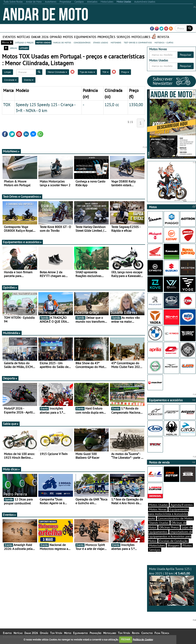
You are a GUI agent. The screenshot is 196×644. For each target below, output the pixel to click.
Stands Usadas (159, 523)
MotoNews (11, 151)
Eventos (9, 37)
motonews (116, 42)
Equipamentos (85, 37)
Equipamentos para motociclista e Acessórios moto (168, 514)
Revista (163, 37)
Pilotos (187, 545)
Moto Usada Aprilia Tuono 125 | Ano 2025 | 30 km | (172, 586)
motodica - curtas (164, 42)
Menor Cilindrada (57, 72)
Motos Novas (158, 509)
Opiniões (10, 287)
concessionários (82, 42)
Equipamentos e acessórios (22, 242)
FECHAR (126, 639)
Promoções (106, 37)
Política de (143, 639)
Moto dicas (12, 469)
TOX (105, 72)
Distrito (29, 80)
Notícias (23, 37)
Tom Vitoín (56, 633)
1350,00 (136, 105)
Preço (125, 72)
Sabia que (11, 424)
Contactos (147, 633)
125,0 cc (112, 105)
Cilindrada (10, 80)
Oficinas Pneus (169, 527)
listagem (24, 48)
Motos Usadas (158, 505)
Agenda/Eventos (182, 505)
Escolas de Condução (173, 541)
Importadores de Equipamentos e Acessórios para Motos (170, 536)
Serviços (123, 37)
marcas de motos (62, 42)
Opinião (56, 37)
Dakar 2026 (40, 37)
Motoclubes (141, 37)
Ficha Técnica (162, 633)
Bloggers (174, 545)
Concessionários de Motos (175, 518)
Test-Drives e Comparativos (22, 196)
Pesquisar (186, 55)
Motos (68, 37)
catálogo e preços (24, 42)
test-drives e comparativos (138, 42)
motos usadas (43, 42)
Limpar (8, 72)
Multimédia (12, 333)
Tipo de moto (87, 72)
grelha (13, 48)
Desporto (10, 378)
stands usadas (101, 42)
